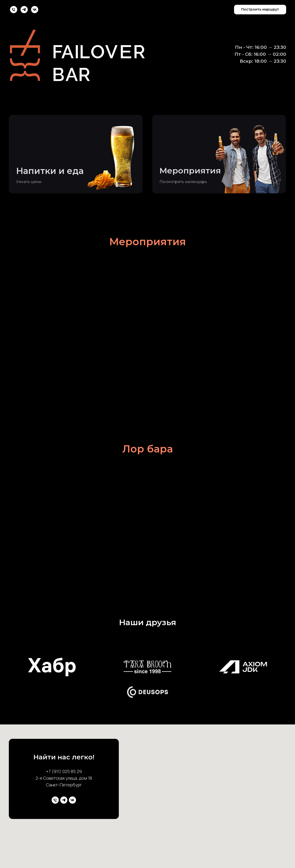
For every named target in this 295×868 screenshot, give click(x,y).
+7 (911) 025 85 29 (64, 771)
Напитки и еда (50, 171)
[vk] (35, 10)
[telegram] (24, 10)
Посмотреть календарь (183, 182)
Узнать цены (29, 182)
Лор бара (148, 449)
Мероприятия (190, 171)
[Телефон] (14, 10)
